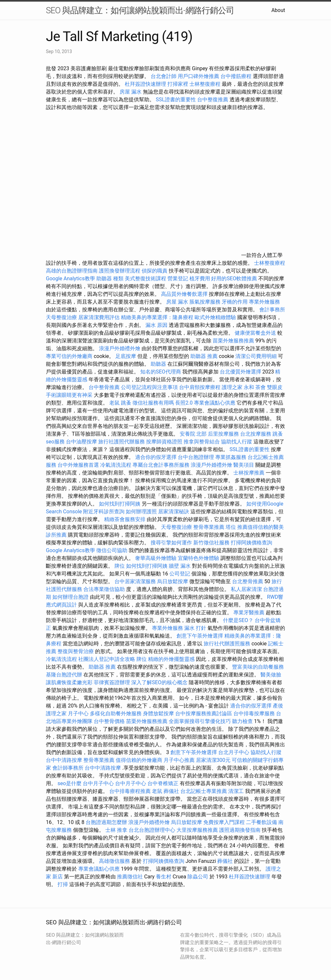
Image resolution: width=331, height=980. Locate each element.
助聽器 (158, 364)
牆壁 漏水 (180, 566)
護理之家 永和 (238, 387)
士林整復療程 (205, 84)
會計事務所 (272, 310)
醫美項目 (244, 465)
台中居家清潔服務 (135, 581)
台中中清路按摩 (65, 760)
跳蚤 (126, 403)
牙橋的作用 (235, 302)
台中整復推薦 (213, 100)
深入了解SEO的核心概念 (159, 682)
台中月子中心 (98, 783)
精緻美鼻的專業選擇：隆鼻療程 (157, 317)
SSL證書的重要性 (176, 100)
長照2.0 (184, 403)
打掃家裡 (178, 84)
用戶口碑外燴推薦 (199, 76)
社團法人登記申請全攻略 (107, 659)
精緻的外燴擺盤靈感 (171, 659)
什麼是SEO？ (238, 620)
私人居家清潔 (246, 589)
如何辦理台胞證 (70, 597)
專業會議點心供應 (215, 403)
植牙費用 (200, 278)
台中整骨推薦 (105, 387)
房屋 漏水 (131, 92)
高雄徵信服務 (114, 861)
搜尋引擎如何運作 (171, 543)
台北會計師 (164, 76)
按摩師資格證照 (165, 442)
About (278, 10)
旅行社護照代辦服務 (122, 442)
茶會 (261, 387)
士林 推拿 (116, 830)
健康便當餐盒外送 (255, 333)
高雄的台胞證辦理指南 (72, 271)
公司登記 (180, 574)
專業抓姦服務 (231, 457)
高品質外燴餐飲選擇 (185, 294)
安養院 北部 (193, 434)
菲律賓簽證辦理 (112, 682)
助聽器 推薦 (204, 356)
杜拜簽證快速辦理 (145, 84)
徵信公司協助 (112, 550)
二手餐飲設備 (262, 822)
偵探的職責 (155, 271)
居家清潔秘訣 (174, 512)
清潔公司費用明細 (256, 356)
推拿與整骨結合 (202, 442)
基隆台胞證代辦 (64, 675)
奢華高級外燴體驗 (156, 558)
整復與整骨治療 (76, 651)
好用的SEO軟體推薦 (234, 278)
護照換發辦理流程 (120, 271)
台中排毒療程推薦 (131, 791)
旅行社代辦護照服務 (227, 644)
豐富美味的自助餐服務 (258, 667)
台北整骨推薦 (248, 581)
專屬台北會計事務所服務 (161, 465)
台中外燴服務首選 (78, 465)
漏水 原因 (156, 325)
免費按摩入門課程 (225, 822)
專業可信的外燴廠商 (69, 356)
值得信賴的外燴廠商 (139, 760)
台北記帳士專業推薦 (204, 791)
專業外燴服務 (264, 302)
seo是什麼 (69, 783)
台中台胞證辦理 (196, 457)
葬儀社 (171, 791)
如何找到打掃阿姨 (120, 504)
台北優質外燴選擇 (240, 372)
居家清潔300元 (213, 760)
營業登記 (178, 278)
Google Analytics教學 (70, 278)
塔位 (231, 527)
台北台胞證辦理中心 (152, 830)
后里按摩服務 (224, 434)
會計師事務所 (68, 768)
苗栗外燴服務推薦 (233, 341)
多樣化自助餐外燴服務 (116, 713)
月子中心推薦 (179, 760)
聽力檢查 (242, 721)
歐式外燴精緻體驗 (215, 317)
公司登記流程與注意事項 (149, 387)
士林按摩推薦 (249, 473)
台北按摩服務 (256, 434)
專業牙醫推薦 (249, 612)
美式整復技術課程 (146, 278)
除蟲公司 (198, 877)
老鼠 (114, 403)
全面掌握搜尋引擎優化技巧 (200, 721)
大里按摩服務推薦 (198, 830)
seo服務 (55, 442)
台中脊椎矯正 (164, 783)
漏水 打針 (195, 628)
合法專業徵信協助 (104, 589)
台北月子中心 (234, 752)
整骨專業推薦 (209, 527)
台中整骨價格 (110, 721)
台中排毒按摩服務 (255, 713)
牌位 (120, 566)
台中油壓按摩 (82, 442)
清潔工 (236, 791)
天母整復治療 (61, 317)
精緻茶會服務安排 (125, 519)
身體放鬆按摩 (159, 713)
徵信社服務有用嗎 (153, 403)
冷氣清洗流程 (116, 465)
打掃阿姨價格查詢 (251, 543)
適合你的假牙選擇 (156, 457)
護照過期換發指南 (240, 830)
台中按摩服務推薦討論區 (204, 713)
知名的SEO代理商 (161, 372)
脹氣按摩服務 (206, 302)
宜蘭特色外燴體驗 (198, 558)
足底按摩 (126, 356)
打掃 (63, 884)
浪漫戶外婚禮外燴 (120, 348)
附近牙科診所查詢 (104, 512)
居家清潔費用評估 (99, 317)
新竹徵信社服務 (211, 543)
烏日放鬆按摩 (173, 581)
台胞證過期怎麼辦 (106, 822)
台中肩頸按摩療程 (200, 387)
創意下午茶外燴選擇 (200, 636)
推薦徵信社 (130, 877)
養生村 (164, 877)
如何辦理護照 (141, 512)
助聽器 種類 (110, 278)
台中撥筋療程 (237, 76)
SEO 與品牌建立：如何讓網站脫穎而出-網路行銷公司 (140, 10)
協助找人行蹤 (237, 442)
